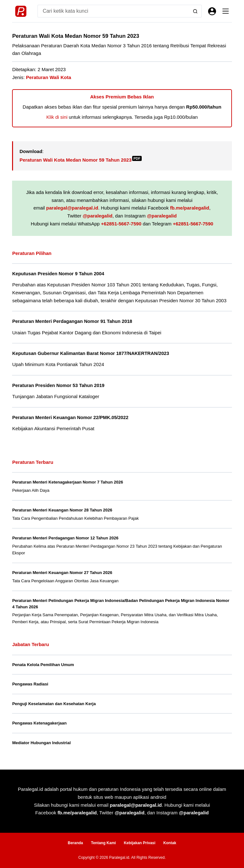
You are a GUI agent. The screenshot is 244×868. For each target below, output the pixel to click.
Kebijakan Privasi (140, 843)
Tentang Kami (103, 843)
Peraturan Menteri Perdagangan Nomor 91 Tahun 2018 (72, 321)
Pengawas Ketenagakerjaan (39, 723)
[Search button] (195, 11)
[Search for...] (113, 11)
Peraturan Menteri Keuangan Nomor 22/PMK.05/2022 (70, 417)
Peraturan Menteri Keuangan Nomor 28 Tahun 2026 (62, 510)
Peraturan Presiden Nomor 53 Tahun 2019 (58, 385)
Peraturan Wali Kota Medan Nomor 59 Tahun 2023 (81, 160)
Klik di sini (57, 117)
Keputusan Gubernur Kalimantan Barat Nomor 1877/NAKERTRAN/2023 (91, 353)
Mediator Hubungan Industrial (41, 743)
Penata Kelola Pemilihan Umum (43, 665)
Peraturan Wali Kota (49, 77)
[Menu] (226, 11)
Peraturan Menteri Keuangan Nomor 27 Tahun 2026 (62, 573)
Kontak (170, 843)
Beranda (75, 843)
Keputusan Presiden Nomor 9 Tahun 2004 (58, 274)
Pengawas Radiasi (30, 684)
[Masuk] (212, 11)
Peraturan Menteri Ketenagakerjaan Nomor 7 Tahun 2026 (68, 482)
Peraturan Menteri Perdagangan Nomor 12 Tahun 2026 (65, 538)
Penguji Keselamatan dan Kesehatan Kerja (54, 704)
